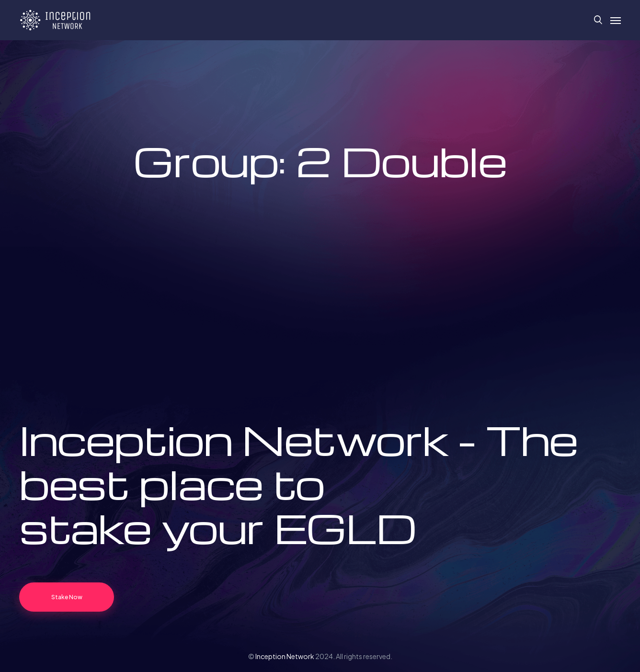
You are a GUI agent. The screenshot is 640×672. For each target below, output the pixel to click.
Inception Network (285, 656)
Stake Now (67, 597)
